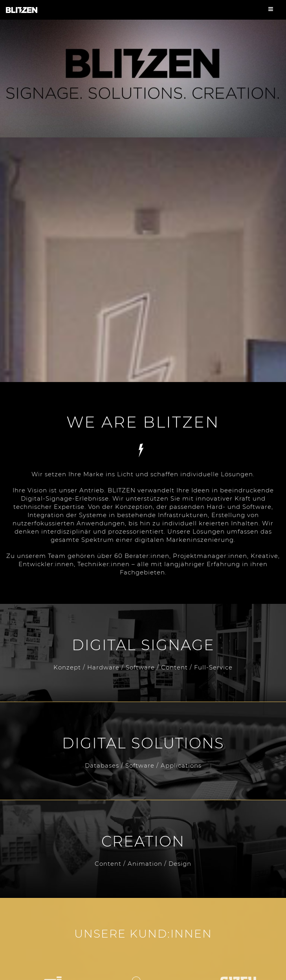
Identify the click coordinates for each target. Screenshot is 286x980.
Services (143, 450)
